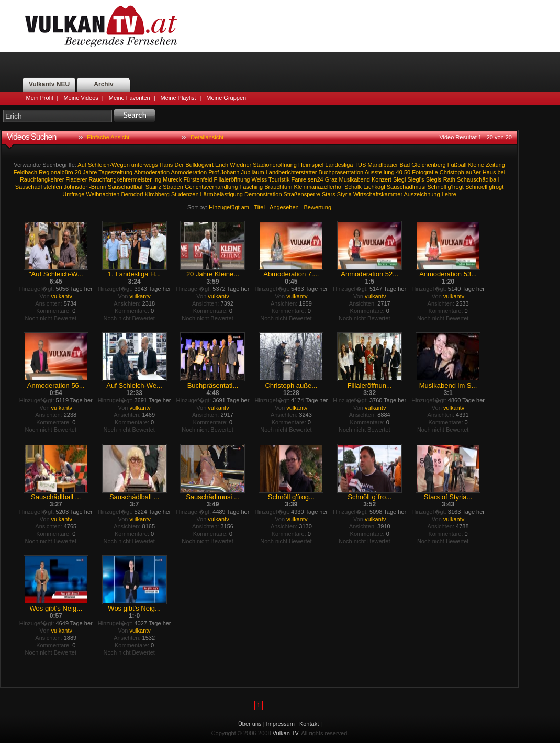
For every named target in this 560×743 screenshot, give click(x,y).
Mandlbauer (383, 165)
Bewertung (318, 207)
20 (78, 172)
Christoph (452, 172)
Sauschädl (29, 187)
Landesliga (339, 165)
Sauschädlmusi (406, 187)
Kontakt (309, 724)
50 (407, 172)
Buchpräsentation (341, 172)
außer (473, 172)
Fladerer (76, 179)
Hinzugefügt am (229, 207)
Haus (489, 172)
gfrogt (496, 187)
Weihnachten (103, 194)
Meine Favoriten (130, 98)
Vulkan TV (101, 26)
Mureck (172, 179)
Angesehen (284, 207)
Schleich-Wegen (109, 165)
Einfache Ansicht (108, 137)
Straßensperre (302, 194)
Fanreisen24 (307, 179)
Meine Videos (81, 98)
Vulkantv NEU (49, 84)
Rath (449, 179)
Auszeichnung (422, 194)
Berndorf (132, 194)
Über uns (250, 724)
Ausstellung (380, 172)
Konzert (382, 179)
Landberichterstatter (292, 172)
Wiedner (240, 165)
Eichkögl (374, 187)
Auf (82, 165)
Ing (157, 179)
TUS (360, 165)
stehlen (53, 187)
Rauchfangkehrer (42, 179)
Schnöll (436, 187)
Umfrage (73, 194)
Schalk (353, 187)
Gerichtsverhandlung (211, 187)
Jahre (90, 172)
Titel (260, 207)
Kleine (476, 165)
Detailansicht (207, 137)
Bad (405, 165)
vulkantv (62, 296)
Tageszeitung (115, 172)
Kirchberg (157, 194)
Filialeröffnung (232, 179)
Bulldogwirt (199, 165)
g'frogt (456, 187)
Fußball (457, 165)
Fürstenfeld (198, 179)
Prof (214, 172)
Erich (222, 165)
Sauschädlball (126, 187)
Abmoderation (152, 172)
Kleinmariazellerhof (318, 187)
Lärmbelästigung (222, 194)
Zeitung (495, 165)
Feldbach (25, 172)
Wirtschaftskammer (378, 194)
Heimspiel (311, 165)
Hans (166, 165)
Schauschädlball (478, 179)
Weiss (259, 179)
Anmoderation (189, 172)
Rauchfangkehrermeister (120, 179)
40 (399, 172)
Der (179, 165)
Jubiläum (253, 172)
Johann (230, 172)
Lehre (449, 194)
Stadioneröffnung (275, 165)
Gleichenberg (428, 165)
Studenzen (185, 194)
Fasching (251, 187)
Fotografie (425, 172)
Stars (329, 194)
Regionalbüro (56, 172)
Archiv (103, 84)
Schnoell (476, 187)
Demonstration (263, 194)
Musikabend (355, 179)
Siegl (399, 179)
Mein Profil (40, 98)
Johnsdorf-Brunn (85, 187)
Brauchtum (278, 187)
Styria (344, 194)
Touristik (279, 179)
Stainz (154, 187)
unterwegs (145, 165)
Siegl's (416, 179)
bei (501, 172)
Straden (173, 187)
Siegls (434, 179)
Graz (331, 179)
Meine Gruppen (226, 98)
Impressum (281, 724)
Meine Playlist (178, 98)
